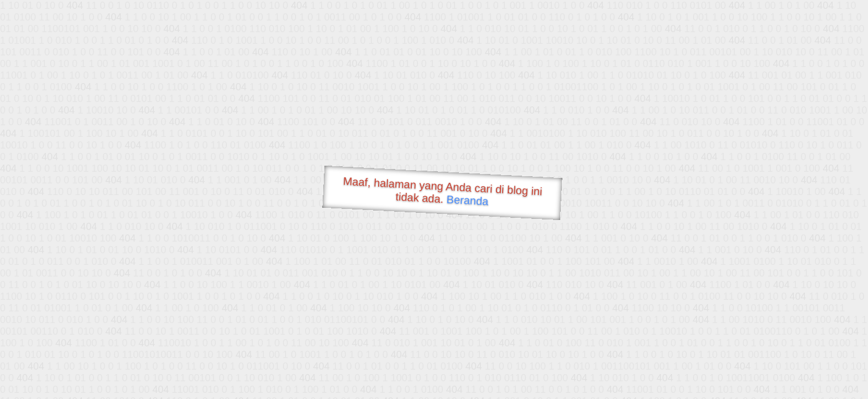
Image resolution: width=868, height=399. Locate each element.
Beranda (467, 200)
